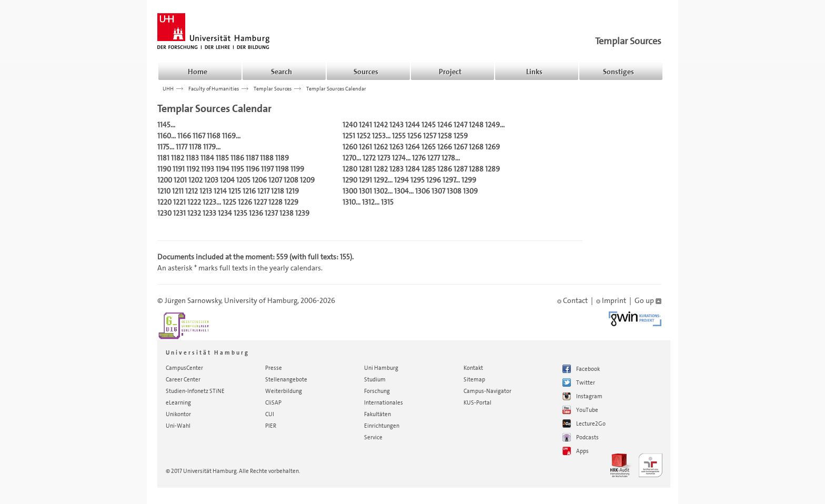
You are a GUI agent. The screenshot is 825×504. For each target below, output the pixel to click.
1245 (429, 125)
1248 (476, 125)
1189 (282, 158)
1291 (365, 180)
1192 (193, 169)
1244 (413, 125)
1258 (445, 136)
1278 (448, 158)
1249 (492, 125)
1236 (256, 213)
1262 (381, 147)
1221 (179, 202)
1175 (163, 147)
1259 (461, 136)
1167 (199, 136)
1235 (240, 213)
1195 (238, 169)
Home (198, 72)
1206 (259, 180)
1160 (164, 136)
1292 (381, 180)
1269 (492, 147)
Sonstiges (618, 72)
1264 (413, 147)
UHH (168, 88)
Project (450, 72)
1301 (365, 191)
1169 (229, 136)
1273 (384, 158)
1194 (223, 169)
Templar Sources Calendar (336, 88)
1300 (350, 191)
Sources (366, 72)
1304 (401, 191)
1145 (164, 125)
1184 (207, 158)
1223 (209, 202)
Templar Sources (628, 41)
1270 (349, 158)
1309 (470, 191)
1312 (368, 202)
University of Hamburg (261, 300)
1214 (220, 191)
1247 (460, 125)
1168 (214, 136)
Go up (648, 300)
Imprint (611, 300)
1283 (396, 169)
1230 (164, 213)
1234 (225, 213)
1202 (195, 180)
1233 (209, 213)
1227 (260, 202)
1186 (237, 158)
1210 (164, 191)
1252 (364, 136)
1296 (434, 180)
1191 (179, 169)
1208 (291, 180)
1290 (350, 180)
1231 (179, 213)
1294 (401, 180)
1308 (454, 191)
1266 (445, 147)
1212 (192, 191)
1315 (387, 202)
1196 (253, 169)
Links (534, 72)
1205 (243, 180)
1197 (267, 169)
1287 (460, 169)
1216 (249, 191)
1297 (449, 180)
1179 (209, 147)
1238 (286, 213)
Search (281, 72)
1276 (419, 158)
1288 (476, 169)
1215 (235, 191)
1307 (438, 191)
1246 (445, 125)
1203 (211, 180)
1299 (469, 180)
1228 (275, 202)
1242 (381, 125)
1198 (282, 169)
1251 (349, 136)
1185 (222, 158)
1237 (271, 213)
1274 (399, 158)
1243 (396, 125)
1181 (163, 158)
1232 (194, 213)
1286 (445, 169)
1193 (208, 169)
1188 (267, 158)
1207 (275, 180)
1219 (292, 191)
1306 (422, 191)
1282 (381, 169)
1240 (350, 125)
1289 (492, 169)
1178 (195, 147)
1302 (381, 191)
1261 (365, 147)
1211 (178, 191)
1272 (369, 158)
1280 (350, 169)
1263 (396, 147)
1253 (379, 136)
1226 (245, 202)
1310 (349, 202)
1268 (476, 147)
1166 (184, 136)
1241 (365, 125)
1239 (302, 213)
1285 (429, 169)
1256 (414, 136)
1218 (278, 191)
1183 (192, 158)
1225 (229, 202)
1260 (350, 147)
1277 (434, 158)
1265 (429, 147)
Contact (572, 300)
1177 (182, 147)
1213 (206, 191)
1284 (413, 169)
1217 (263, 191)
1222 (194, 202)
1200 (165, 180)
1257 (430, 136)
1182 (178, 158)
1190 (164, 169)
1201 (180, 180)
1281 (365, 169)
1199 (297, 169)
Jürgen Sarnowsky (193, 300)
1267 (460, 147)
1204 (227, 180)
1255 (399, 136)
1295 (417, 180)
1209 (307, 180)
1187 (252, 158)
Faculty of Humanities (214, 88)
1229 (291, 202)
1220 (164, 202)
